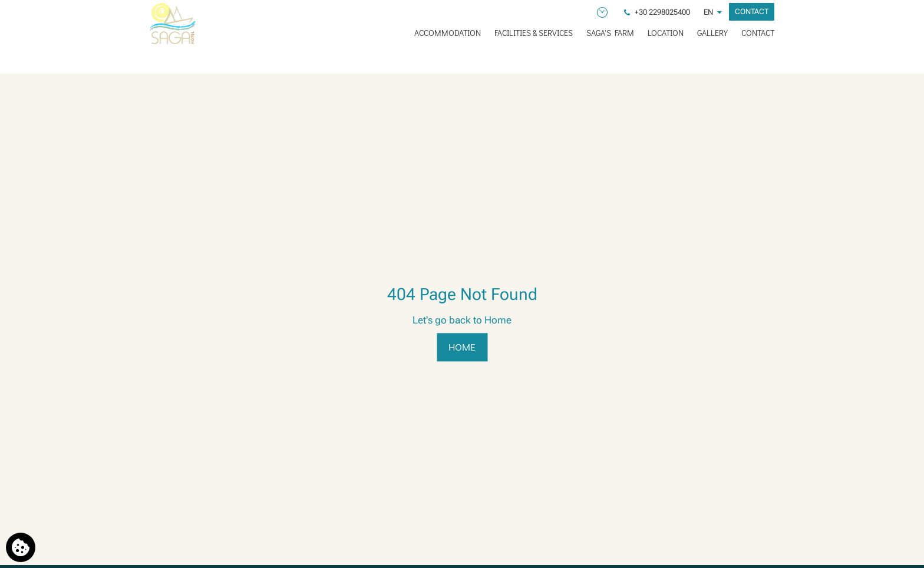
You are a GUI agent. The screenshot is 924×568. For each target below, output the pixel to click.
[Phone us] (658, 12)
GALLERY (712, 33)
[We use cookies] (21, 547)
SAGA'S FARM (610, 33)
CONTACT (758, 33)
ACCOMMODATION (448, 33)
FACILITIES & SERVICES (534, 33)
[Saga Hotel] (173, 24)
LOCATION (666, 33)
